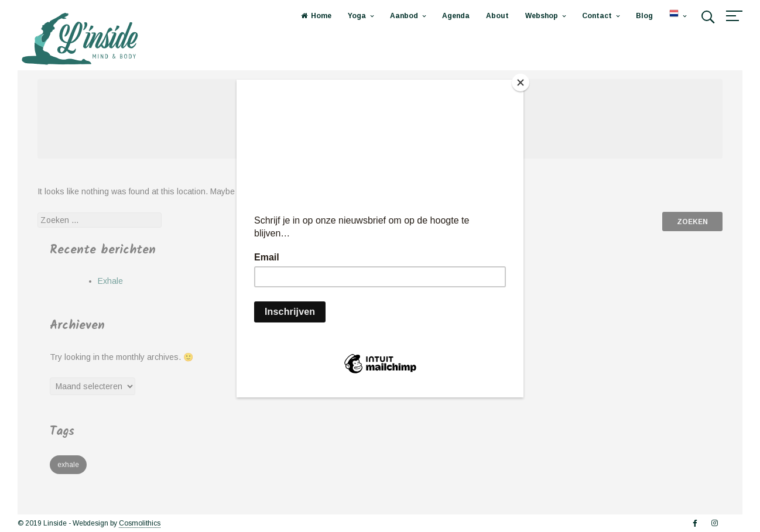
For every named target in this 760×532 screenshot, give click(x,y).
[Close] (521, 83)
